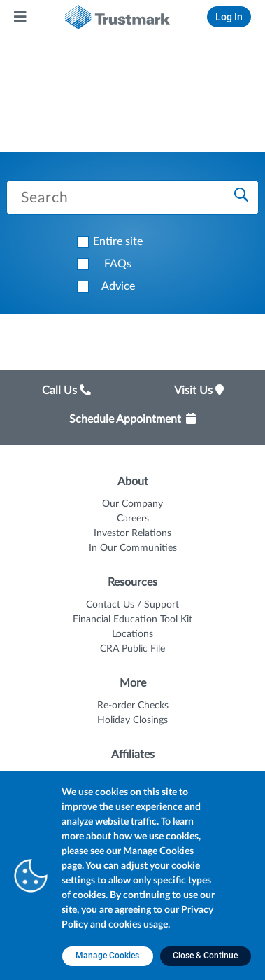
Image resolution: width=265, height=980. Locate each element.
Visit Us (199, 391)
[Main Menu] (21, 17)
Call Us (66, 391)
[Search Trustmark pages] (132, 197)
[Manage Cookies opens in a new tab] (108, 956)
